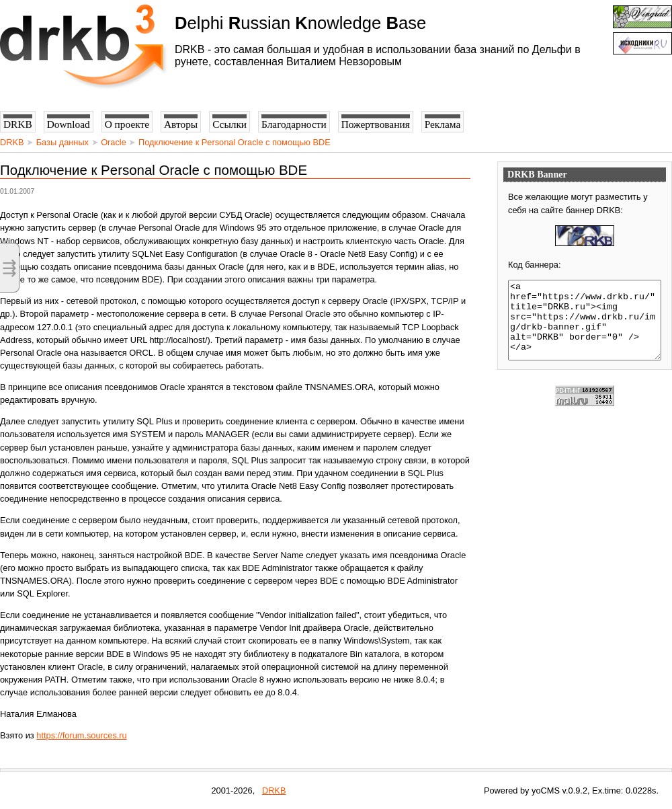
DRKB (12, 142)
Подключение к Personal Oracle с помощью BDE (235, 142)
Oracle (114, 142)
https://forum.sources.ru (81, 735)
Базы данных (62, 142)
